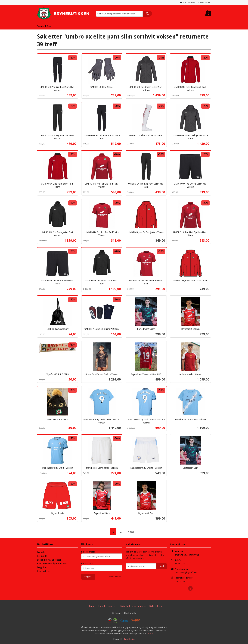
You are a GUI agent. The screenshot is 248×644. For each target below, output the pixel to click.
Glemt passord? (116, 577)
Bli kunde (42, 556)
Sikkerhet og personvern (133, 606)
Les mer (150, 634)
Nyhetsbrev (156, 606)
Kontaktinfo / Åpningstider (52, 563)
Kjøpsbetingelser (107, 606)
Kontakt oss (44, 571)
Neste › (132, 532)
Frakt (92, 606)
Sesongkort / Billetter (49, 560)
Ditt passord (87, 563)
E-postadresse (88, 552)
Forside (41, 26)
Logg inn (42, 567)
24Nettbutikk (129, 639)
